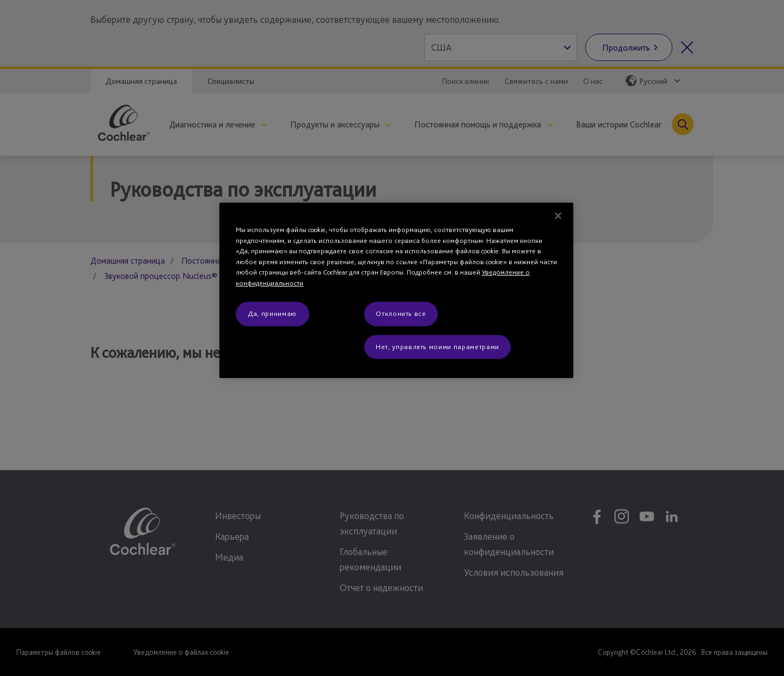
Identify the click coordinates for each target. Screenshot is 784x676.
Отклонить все (401, 313)
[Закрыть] (558, 216)
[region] (396, 290)
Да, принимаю (272, 313)
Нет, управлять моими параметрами (437, 347)
